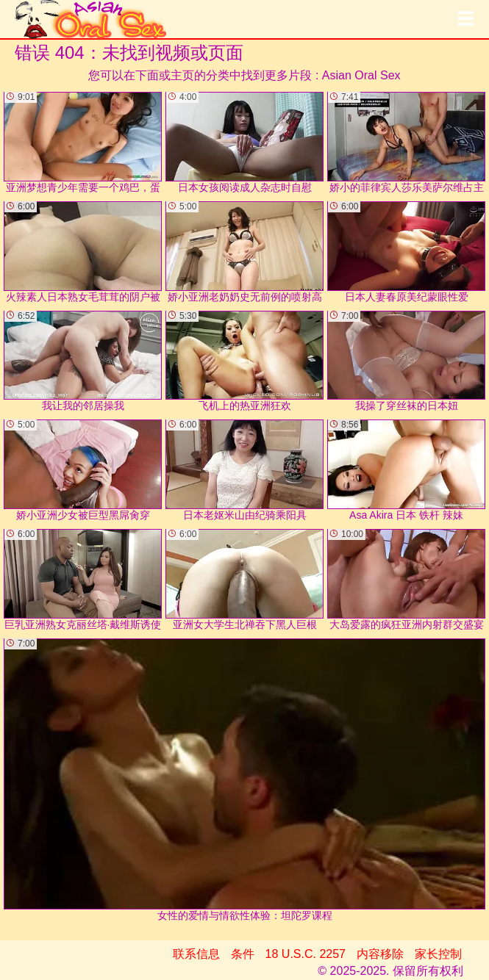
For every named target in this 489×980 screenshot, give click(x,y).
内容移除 (380, 954)
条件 (243, 954)
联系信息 (196, 954)
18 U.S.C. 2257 (306, 954)
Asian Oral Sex (361, 75)
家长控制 (438, 954)
